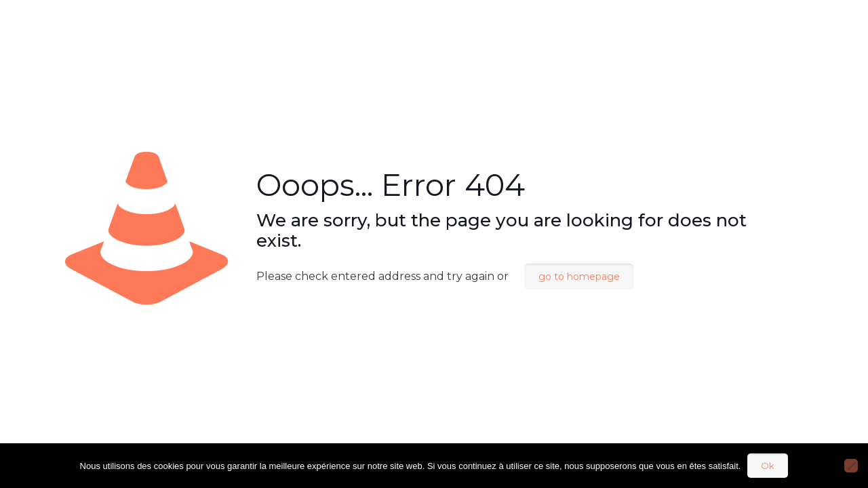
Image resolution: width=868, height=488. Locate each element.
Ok (768, 466)
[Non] (851, 466)
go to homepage (579, 277)
